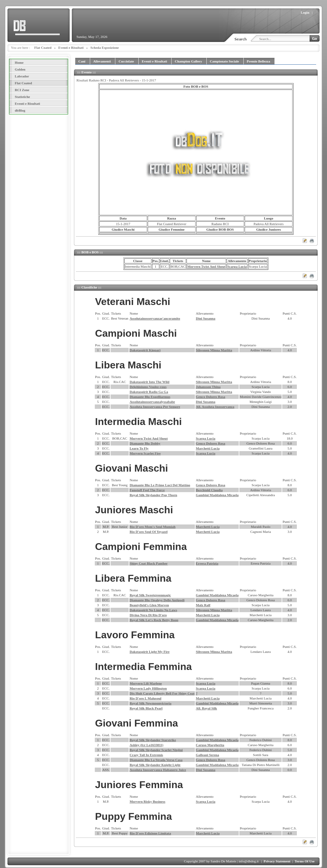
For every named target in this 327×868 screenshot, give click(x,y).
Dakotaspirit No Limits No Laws (153, 610)
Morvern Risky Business (147, 801)
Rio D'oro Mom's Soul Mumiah (153, 527)
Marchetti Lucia (208, 448)
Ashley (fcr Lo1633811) (147, 745)
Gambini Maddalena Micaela (217, 495)
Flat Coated (43, 48)
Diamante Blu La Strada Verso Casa (156, 760)
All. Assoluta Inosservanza (215, 407)
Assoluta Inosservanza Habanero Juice (158, 770)
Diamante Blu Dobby (145, 443)
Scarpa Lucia (237, 266)
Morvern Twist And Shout (206, 266)
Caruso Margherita (210, 745)
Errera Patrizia (207, 563)
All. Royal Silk (206, 708)
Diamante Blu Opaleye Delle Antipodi (157, 600)
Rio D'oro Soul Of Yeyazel (149, 532)
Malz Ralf (203, 605)
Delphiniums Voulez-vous (148, 387)
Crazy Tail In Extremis (146, 755)
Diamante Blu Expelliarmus (150, 397)
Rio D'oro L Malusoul (145, 698)
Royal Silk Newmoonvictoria (150, 703)
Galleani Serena (207, 755)
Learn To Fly (139, 448)
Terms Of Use (305, 861)
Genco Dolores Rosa (211, 397)
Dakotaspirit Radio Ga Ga (149, 392)
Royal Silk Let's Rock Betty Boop (154, 620)
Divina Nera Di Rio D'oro (148, 615)
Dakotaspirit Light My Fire (150, 652)
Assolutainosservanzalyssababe (152, 402)
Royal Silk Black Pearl (146, 708)
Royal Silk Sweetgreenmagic (150, 595)
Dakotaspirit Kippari (145, 350)
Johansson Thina (208, 387)
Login (305, 12)
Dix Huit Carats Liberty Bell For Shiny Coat (162, 693)
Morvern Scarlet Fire (145, 453)
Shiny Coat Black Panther (149, 563)
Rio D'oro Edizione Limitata (150, 833)
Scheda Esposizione (105, 48)
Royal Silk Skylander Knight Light (155, 765)
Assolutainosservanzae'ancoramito (155, 318)
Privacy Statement (277, 861)
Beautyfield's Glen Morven (149, 605)
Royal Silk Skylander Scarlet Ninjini (156, 750)
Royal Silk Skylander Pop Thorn (153, 495)
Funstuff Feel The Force (147, 490)
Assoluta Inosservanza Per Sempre (155, 407)
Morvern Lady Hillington (148, 688)
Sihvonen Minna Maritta (214, 350)
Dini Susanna (206, 318)
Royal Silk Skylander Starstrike (153, 740)
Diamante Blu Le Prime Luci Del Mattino (160, 485)
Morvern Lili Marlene (146, 683)
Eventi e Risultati (71, 48)
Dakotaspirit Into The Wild (150, 382)
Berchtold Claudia (209, 490)
